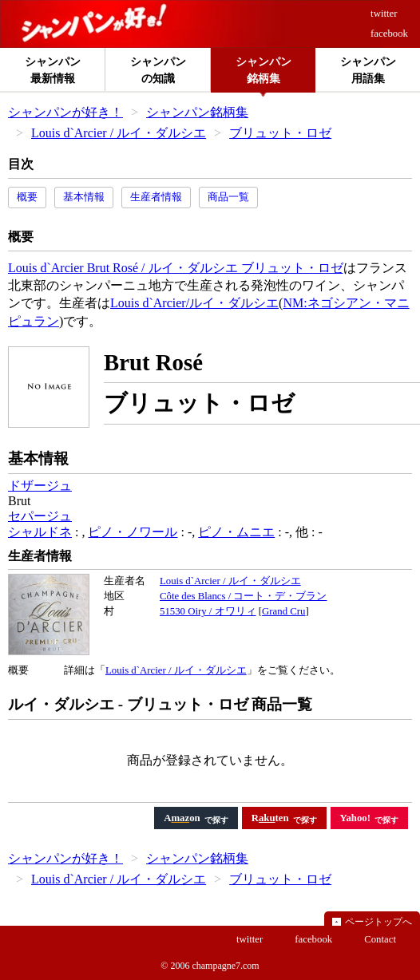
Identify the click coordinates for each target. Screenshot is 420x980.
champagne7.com (225, 966)
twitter (384, 14)
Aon (182, 818)
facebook (389, 34)
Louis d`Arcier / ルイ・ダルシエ (119, 133)
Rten (270, 818)
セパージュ (40, 516)
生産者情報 (156, 197)
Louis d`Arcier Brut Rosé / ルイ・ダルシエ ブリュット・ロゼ (176, 268)
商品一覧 (228, 197)
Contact (380, 939)
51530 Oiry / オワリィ (208, 611)
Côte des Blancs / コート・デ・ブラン (243, 596)
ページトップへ (378, 922)
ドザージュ (40, 486)
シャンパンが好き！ (65, 112)
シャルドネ (40, 532)
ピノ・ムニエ (236, 532)
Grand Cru (283, 611)
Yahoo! (355, 818)
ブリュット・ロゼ (280, 133)
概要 (27, 197)
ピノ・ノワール (133, 532)
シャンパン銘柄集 (197, 112)
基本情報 (84, 197)
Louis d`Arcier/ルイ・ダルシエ (194, 303)
